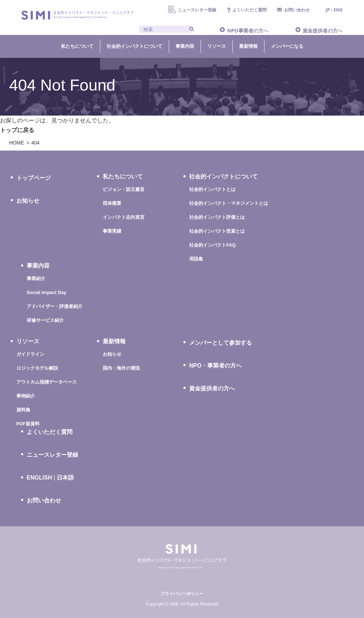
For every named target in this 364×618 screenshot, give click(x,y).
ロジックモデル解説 (37, 368)
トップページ (34, 178)
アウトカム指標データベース (47, 382)
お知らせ (28, 201)
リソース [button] (217, 46)
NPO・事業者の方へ (215, 366)
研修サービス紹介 (45, 320)
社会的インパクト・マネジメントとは (229, 203)
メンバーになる (287, 46)
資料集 (23, 410)
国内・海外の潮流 (121, 368)
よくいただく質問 (249, 10)
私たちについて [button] (77, 46)
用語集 (196, 259)
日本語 (65, 478)
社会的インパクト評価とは (217, 217)
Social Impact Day (47, 292)
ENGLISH (39, 478)
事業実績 (112, 231)
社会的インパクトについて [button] (135, 46)
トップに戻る (17, 130)
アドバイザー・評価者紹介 (55, 306)
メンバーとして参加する (221, 343)
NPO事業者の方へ (247, 31)
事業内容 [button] (185, 46)
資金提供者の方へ (323, 31)
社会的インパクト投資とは (217, 231)
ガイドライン (30, 354)
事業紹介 (36, 278)
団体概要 (112, 203)
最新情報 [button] (248, 46)
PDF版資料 (28, 424)
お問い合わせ (297, 10)
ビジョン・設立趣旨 (124, 189)
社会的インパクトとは (212, 189)
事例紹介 (26, 396)
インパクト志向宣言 (124, 217)
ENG (338, 10)
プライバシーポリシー (182, 594)
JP (328, 10)
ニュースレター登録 (197, 10)
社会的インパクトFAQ (213, 245)
